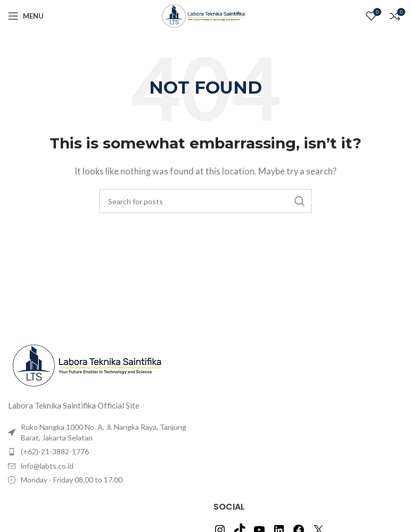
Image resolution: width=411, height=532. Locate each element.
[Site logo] (205, 15)
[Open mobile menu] (26, 16)
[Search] (205, 201)
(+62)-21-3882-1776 (55, 451)
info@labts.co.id (47, 466)
